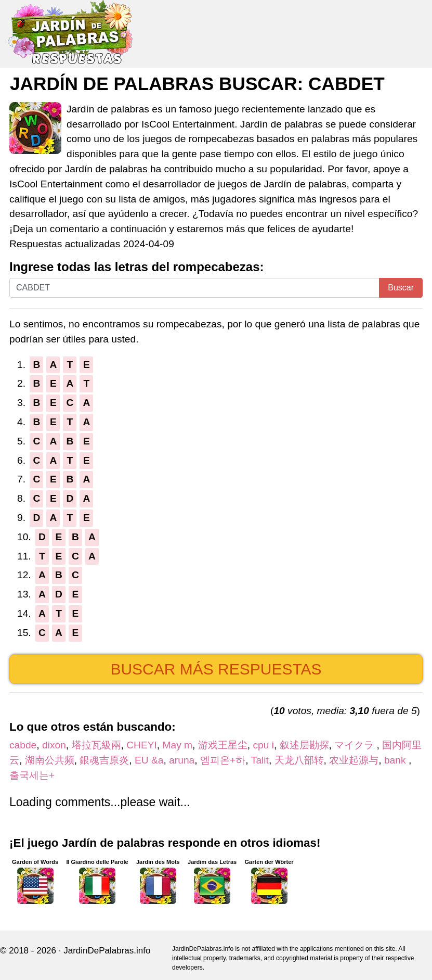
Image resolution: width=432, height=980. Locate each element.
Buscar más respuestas (216, 669)
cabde (23, 745)
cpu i (263, 745)
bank (396, 760)
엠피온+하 (223, 760)
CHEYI (142, 745)
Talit (260, 760)
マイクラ (355, 745)
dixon (54, 745)
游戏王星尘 (223, 745)
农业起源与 (354, 760)
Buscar (401, 288)
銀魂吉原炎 (104, 760)
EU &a (149, 760)
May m (177, 745)
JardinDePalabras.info (107, 951)
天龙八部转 (299, 760)
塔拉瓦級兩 (96, 745)
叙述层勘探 (304, 745)
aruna (182, 760)
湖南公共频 (50, 760)
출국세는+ (32, 775)
